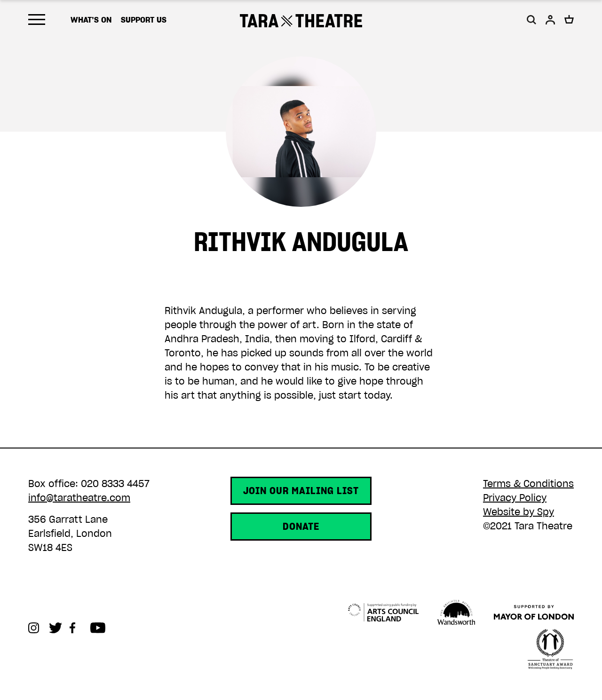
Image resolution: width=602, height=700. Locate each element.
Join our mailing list (301, 491)
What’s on (91, 20)
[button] (531, 20)
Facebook (80, 628)
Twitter (59, 628)
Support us (144, 20)
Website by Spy (519, 512)
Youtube (101, 628)
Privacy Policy (515, 498)
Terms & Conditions (528, 484)
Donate (301, 527)
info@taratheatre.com (79, 498)
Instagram (39, 628)
